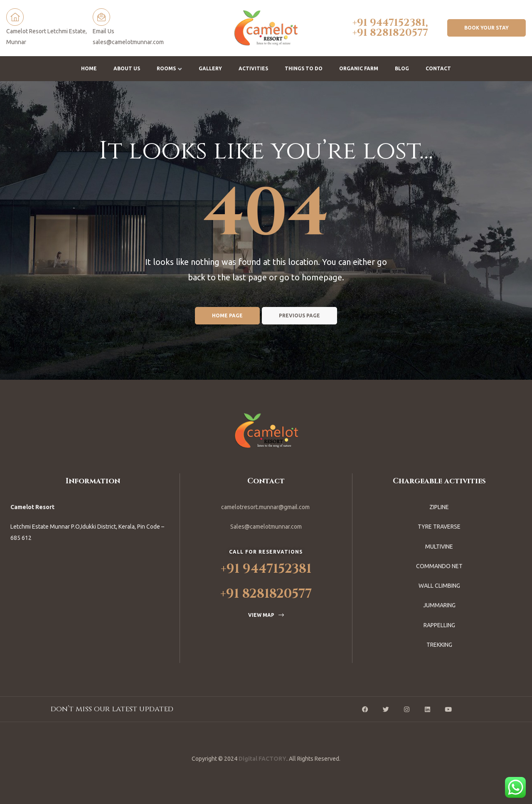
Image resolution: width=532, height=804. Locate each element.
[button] (486, 28)
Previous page (299, 315)
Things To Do (304, 68)
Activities (253, 68)
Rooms (169, 68)
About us (127, 68)
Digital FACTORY (262, 759)
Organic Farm (359, 68)
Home (89, 68)
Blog (402, 68)
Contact (438, 68)
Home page (227, 315)
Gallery (210, 68)
